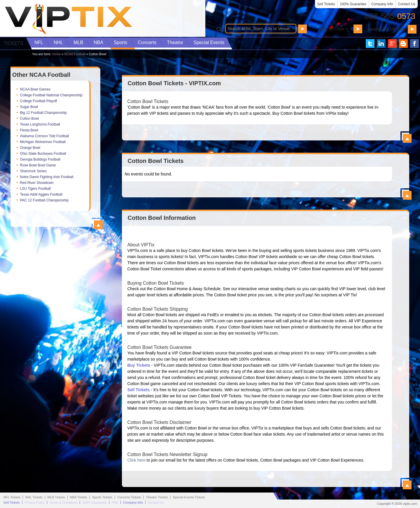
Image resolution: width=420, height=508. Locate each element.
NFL (39, 42)
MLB (78, 42)
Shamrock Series (33, 171)
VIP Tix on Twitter (370, 44)
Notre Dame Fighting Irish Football (47, 177)
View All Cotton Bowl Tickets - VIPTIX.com (407, 138)
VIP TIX (68, 19)
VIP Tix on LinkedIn (381, 44)
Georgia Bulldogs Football (40, 159)
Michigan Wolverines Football (43, 142)
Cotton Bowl (30, 119)
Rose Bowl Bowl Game (38, 165)
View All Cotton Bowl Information (407, 485)
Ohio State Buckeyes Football (43, 154)
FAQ (115, 502)
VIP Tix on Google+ (392, 44)
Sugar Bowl (29, 107)
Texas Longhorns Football (40, 124)
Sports (120, 42)
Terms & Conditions (63, 502)
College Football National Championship (51, 95)
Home (56, 54)
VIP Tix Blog (403, 44)
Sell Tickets (326, 4)
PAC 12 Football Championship (44, 200)
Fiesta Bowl (29, 130)
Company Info (382, 4)
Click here (136, 460)
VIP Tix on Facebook (414, 44)
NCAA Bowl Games (35, 89)
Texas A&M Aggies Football (41, 194)
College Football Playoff (39, 101)
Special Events (209, 42)
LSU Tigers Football (35, 189)
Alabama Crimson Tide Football (44, 136)
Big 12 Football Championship (43, 113)
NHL (58, 42)
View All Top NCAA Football (98, 225)
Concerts (147, 42)
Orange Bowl (30, 148)
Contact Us (407, 4)
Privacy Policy (35, 502)
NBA (98, 42)
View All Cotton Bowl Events (407, 195)
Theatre (175, 42)
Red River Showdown (37, 183)
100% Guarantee (353, 4)
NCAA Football (75, 54)
